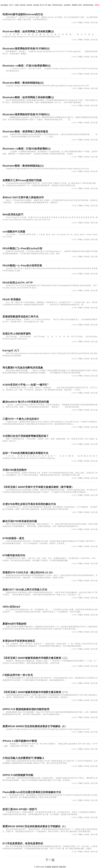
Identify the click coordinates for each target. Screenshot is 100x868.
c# (46, 5)
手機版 (80, 23)
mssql (36, 5)
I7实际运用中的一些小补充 (18, 675)
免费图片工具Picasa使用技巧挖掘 (22, 180)
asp (49, 5)
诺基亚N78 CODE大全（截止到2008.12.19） (28, 572)
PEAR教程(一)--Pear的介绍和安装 (22, 266)
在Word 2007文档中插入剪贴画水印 (23, 197)
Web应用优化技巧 (13, 214)
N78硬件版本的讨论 (14, 555)
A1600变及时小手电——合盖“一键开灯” (26, 385)
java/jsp (4, 5)
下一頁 (50, 860)
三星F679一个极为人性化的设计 (21, 419)
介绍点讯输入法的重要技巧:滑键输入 (23, 758)
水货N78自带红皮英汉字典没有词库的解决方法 (29, 504)
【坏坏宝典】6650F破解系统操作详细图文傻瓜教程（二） (36, 658)
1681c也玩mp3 (11, 607)
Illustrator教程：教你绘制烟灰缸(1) (23, 166)
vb (41, 5)
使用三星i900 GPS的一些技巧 (20, 809)
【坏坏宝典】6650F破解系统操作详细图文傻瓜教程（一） (36, 692)
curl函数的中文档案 (14, 232)
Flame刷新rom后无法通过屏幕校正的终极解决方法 (32, 792)
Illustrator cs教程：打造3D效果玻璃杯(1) (27, 149)
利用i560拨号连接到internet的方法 (23, 14)
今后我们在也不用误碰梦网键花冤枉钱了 (26, 436)
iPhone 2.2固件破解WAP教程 (20, 741)
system (67, 5)
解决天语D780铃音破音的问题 (20, 521)
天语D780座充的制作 (15, 470)
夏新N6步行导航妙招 (14, 624)
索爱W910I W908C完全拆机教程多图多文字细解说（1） (35, 826)
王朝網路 (48, 867)
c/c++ (12, 5)
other (97, 5)
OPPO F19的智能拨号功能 (18, 775)
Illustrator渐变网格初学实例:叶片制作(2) (26, 49)
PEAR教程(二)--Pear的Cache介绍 (22, 248)
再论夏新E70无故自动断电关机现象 (23, 368)
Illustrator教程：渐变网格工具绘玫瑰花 (25, 132)
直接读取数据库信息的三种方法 (20, 317)
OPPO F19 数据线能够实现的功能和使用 (26, 709)
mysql (22, 5)
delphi (75, 5)
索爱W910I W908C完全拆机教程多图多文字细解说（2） (35, 726)
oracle (29, 5)
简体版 (87, 23)
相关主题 (94, 23)
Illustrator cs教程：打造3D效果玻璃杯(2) (27, 66)
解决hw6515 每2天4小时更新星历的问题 (26, 402)
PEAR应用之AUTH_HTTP (18, 283)
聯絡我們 (63, 867)
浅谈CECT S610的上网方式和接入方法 (25, 590)
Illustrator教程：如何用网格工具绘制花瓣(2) (28, 31)
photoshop (88, 5)
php (17, 5)
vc (43, 5)
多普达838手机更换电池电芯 (19, 641)
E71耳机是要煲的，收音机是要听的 (23, 843)
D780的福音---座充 (13, 538)
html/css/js (57, 5)
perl (80, 5)
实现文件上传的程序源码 (17, 334)
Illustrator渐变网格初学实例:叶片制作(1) (26, 114)
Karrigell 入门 (11, 350)
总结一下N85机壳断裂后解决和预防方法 (25, 453)
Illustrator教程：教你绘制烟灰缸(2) (23, 83)
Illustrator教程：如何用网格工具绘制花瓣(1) (28, 97)
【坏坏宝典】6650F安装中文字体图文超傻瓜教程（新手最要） (38, 487)
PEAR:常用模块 (12, 299)
